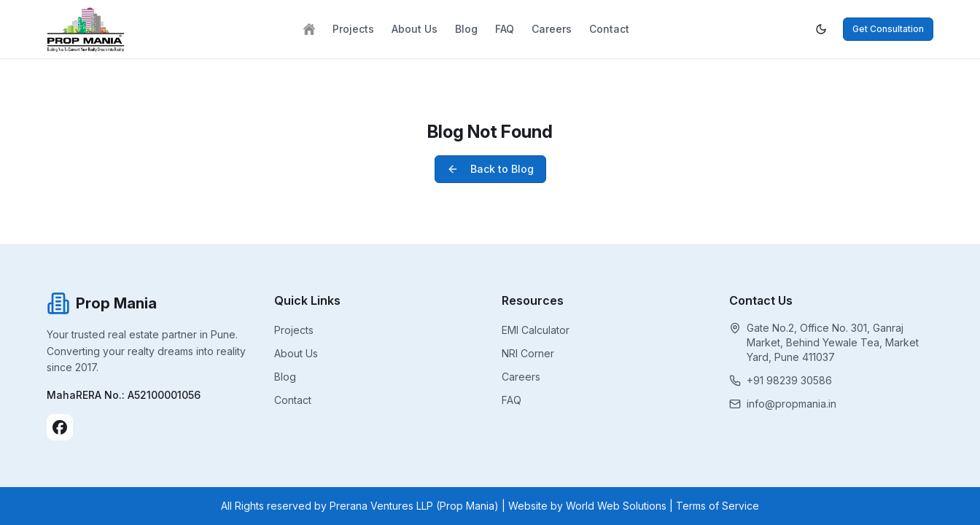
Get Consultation (888, 29)
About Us (415, 29)
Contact (609, 29)
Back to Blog (490, 169)
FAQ (505, 29)
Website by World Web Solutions (587, 506)
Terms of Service (717, 506)
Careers (552, 29)
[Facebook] (60, 427)
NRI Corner (528, 353)
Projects (353, 29)
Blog (466, 29)
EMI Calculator (536, 330)
